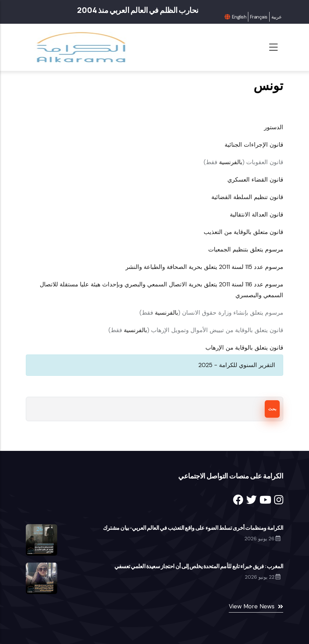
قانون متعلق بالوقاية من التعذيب (243, 232)
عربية (276, 17)
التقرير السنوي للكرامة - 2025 (237, 365)
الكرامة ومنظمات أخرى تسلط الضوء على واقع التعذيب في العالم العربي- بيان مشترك (193, 528)
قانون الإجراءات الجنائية (254, 145)
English (239, 17)
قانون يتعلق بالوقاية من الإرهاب (244, 347)
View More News (252, 606)
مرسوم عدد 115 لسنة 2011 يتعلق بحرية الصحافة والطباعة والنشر (204, 267)
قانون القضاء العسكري (255, 180)
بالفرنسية (231, 162)
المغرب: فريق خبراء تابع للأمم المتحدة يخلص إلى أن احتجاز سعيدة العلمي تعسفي (199, 566)
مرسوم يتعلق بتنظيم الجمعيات (246, 249)
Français (259, 17)
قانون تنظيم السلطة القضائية (247, 197)
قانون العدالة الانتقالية (257, 214)
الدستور (274, 127)
